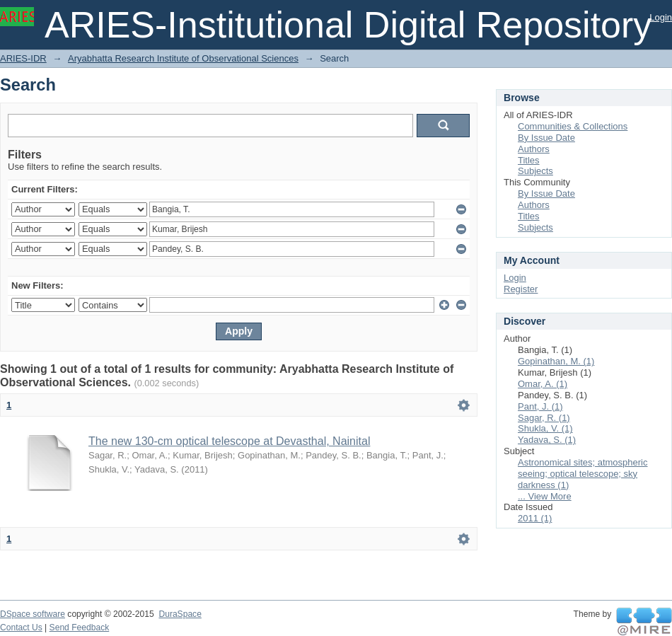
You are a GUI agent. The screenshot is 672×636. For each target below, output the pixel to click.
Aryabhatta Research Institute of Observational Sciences (183, 58)
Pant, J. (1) (540, 406)
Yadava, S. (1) (547, 440)
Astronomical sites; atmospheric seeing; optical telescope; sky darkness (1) (583, 474)
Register (521, 289)
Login (661, 17)
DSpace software (33, 614)
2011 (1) (535, 518)
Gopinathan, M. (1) (556, 361)
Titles (529, 160)
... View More (545, 496)
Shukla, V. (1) (545, 428)
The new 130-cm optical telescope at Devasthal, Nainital (229, 441)
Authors (534, 149)
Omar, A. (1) (543, 384)
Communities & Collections (573, 126)
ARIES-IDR (23, 58)
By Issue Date (546, 138)
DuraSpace (180, 614)
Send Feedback (80, 628)
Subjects (535, 171)
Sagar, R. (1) (544, 418)
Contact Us (21, 628)
